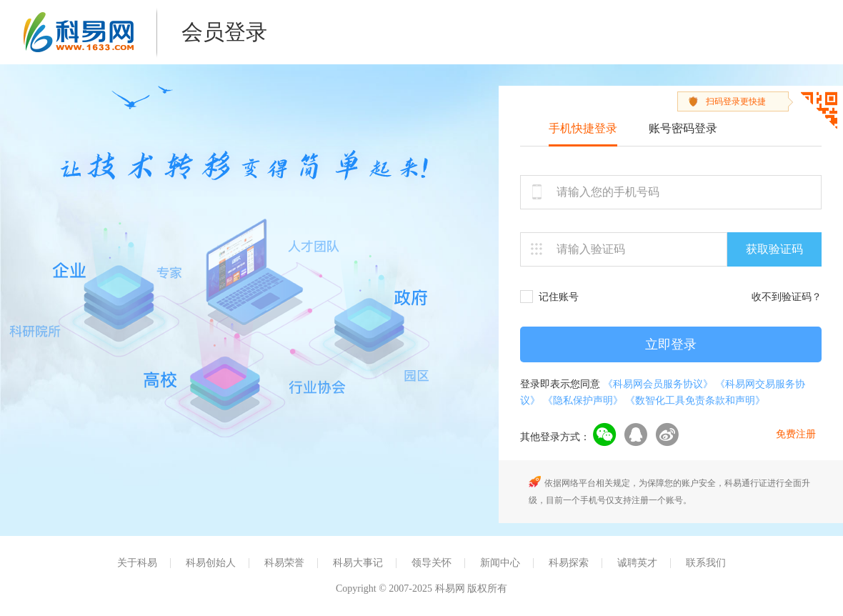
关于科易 (137, 563)
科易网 (79, 32)
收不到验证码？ (787, 297)
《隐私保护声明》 (583, 401)
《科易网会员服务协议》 (658, 384)
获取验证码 (774, 249)
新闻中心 (500, 563)
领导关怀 (432, 563)
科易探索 (569, 563)
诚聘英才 (637, 563)
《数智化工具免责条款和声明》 (695, 401)
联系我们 (706, 563)
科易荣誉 (284, 563)
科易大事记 (358, 563)
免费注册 (796, 434)
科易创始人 (211, 563)
